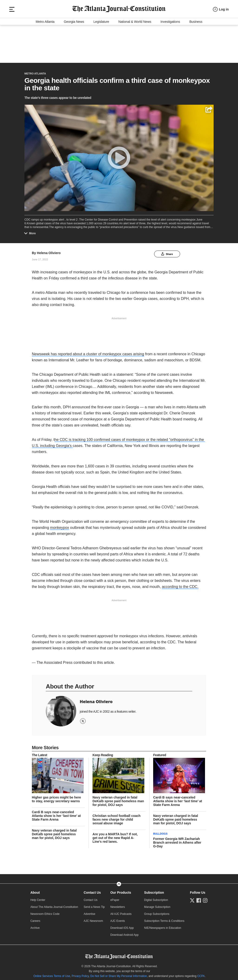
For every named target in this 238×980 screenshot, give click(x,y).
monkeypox (59, 525)
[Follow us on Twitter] (192, 898)
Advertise (89, 912)
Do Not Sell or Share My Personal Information (119, 974)
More (31, 231)
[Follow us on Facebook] (199, 898)
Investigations (170, 57)
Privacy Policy (80, 974)
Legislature (101, 57)
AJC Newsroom (93, 919)
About (35, 890)
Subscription (154, 890)
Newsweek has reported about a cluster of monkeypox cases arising (88, 352)
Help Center (38, 898)
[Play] (119, 156)
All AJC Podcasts (121, 912)
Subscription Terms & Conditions (164, 919)
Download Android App (124, 933)
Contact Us (92, 890)
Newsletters (118, 905)
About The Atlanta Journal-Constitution (54, 905)
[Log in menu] (221, 40)
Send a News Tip (94, 905)
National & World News (135, 57)
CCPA (201, 974)
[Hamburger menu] (12, 40)
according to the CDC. (180, 584)
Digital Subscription (156, 898)
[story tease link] (58, 773)
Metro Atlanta (45, 57)
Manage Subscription (157, 905)
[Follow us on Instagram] (205, 898)
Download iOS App (122, 926)
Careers (35, 919)
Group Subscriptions (157, 912)
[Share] (209, 107)
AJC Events (118, 919)
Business (196, 57)
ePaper (115, 898)
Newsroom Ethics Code (45, 912)
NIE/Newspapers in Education (163, 926)
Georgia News (74, 57)
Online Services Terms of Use (52, 974)
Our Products (121, 890)
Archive (35, 926)
